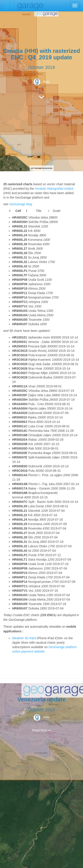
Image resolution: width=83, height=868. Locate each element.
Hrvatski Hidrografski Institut (54, 189)
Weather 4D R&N (24, 638)
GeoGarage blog (21, 204)
